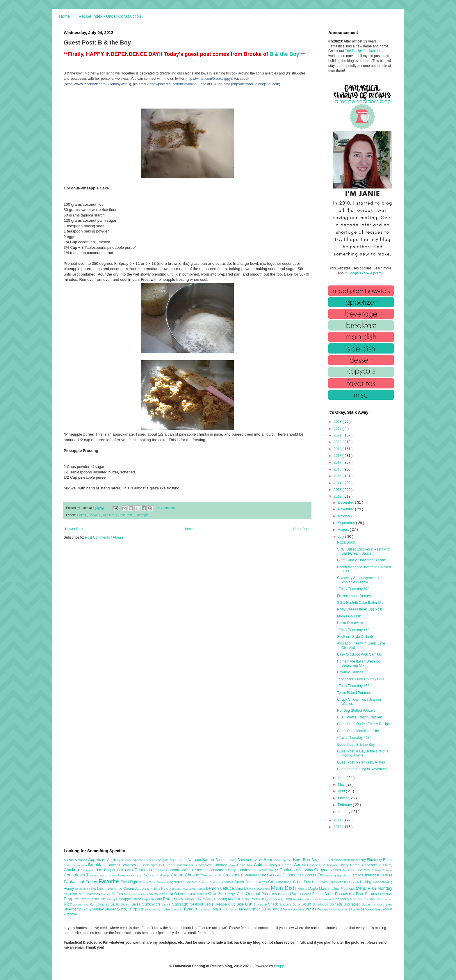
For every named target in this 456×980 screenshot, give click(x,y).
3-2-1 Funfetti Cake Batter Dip (360, 603)
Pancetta (284, 894)
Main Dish (284, 888)
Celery (344, 865)
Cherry (388, 865)
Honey (69, 889)
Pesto (85, 899)
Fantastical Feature (377, 875)
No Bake (156, 894)
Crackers (112, 875)
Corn (338, 870)
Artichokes (151, 860)
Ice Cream (126, 889)
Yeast (378, 909)
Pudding (208, 899)
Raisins (307, 899)
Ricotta (79, 904)
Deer (279, 875)
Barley (233, 860)
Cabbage (221, 865)
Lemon (213, 888)
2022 (338, 429)
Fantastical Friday (81, 882)
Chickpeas (88, 870)
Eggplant (344, 875)
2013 (338, 490)
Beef (298, 860)
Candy (273, 865)
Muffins (118, 894)
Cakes (82, 515)
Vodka (300, 909)
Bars (242, 860)
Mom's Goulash (349, 616)
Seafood (197, 904)
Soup (307, 904)
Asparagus (178, 860)
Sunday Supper (104, 909)
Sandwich (152, 904)
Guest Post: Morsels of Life (358, 731)
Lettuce (228, 888)
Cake (233, 865)
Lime (240, 889)
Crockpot (232, 875)
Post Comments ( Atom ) (104, 537)
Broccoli (115, 865)
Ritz (87, 904)
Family (356, 875)
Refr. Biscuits (372, 899)
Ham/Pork (328, 882)
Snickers (286, 904)
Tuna (233, 909)
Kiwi (186, 889)
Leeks (201, 889)
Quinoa (287, 899)
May (342, 784)
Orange (231, 894)
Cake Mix (245, 865)
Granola (228, 882)
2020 (338, 442)
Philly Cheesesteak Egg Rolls (360, 609)
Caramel (286, 865)
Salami (126, 904)
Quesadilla (273, 899)
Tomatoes (205, 909)
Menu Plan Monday (374, 888)
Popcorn (148, 899)
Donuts (311, 875)
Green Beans (246, 882)
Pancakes (270, 894)
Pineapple (141, 515)
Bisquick (345, 860)
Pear (352, 894)
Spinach (336, 904)
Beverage (319, 860)
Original (254, 894)
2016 (338, 469)
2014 (338, 483)
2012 (338, 496)
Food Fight (130, 882)
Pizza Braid (346, 542)
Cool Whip (305, 870)
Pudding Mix (224, 899)
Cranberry (126, 875)
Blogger (280, 966)
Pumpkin (258, 899)
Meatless (348, 889)
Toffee (167, 909)
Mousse (106, 894)
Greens (263, 882)
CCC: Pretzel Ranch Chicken (360, 717)
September (347, 523)
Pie (104, 899)
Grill (272, 882)
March (343, 798)
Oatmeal (181, 894)
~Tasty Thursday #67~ (354, 738)
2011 (338, 820)
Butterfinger (186, 865)
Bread (388, 860)
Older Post (301, 529)
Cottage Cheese (382, 870)
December (347, 503)
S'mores (104, 904)
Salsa (137, 904)
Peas (361, 894)
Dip (302, 875)
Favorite (110, 881)
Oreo (241, 894)
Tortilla (217, 909)
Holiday (367, 882)
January (345, 812)
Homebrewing (383, 882)
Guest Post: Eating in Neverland (362, 769)
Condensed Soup (223, 870)
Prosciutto (194, 899)
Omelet (203, 894)
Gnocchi (192, 882)
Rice (69, 904)
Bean (269, 860)
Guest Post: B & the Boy (356, 745)
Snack (274, 904)
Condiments (248, 870)
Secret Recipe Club (221, 904)
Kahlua (156, 889)
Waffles (311, 909)
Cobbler (161, 870)
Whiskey (351, 909)
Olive (193, 894)
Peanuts (342, 894)
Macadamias (262, 889)
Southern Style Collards (355, 637)
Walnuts (323, 909)
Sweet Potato (153, 909)
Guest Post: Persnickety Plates (361, 762)
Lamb (193, 889)
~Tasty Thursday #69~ (354, 630)
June (342, 778)
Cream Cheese (186, 875)
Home (64, 16)
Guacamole (284, 882)
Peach (307, 894)
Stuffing (87, 909)
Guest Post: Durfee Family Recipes (364, 724)
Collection (200, 870)
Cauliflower (330, 865)
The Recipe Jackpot (361, 51)
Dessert (109, 515)
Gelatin (162, 882)
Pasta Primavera (350, 623)
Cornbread (350, 870)
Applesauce (125, 860)
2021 (338, 435)
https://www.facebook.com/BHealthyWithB (97, 84)
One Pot (217, 894)
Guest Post (124, 515)
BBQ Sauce (255, 860)
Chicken (72, 870)
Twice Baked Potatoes (354, 693)
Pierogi (112, 899)
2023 (338, 422)
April (342, 791)
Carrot (300, 865)
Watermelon (337, 909)
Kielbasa (176, 889)
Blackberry (359, 860)
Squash (368, 904)
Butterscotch (204, 865)
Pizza (137, 899)
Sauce (166, 904)
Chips (130, 870)
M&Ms (249, 889)
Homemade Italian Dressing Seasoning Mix (359, 663)
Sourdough (321, 904)
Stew (389, 904)
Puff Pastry (243, 899)
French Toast (148, 882)
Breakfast (98, 865)
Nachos (144, 894)
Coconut (95, 515)
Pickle (96, 899)
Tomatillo (177, 909)
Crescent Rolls (212, 875)
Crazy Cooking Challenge (152, 875)
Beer (307, 860)
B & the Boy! (285, 54)
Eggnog (332, 875)
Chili (121, 870)
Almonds (81, 860)
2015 (338, 476)
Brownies (130, 865)
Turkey (243, 909)
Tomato (191, 909)
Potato (170, 899)
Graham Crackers (210, 882)
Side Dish (245, 904)
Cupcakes (267, 875)
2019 (338, 449)
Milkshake (71, 894)
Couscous (99, 875)
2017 (338, 462)
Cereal (356, 865)
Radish (298, 899)
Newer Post (74, 529)
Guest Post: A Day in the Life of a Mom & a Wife (363, 753)
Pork (159, 899)
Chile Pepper (106, 870)
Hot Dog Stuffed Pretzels (356, 711)
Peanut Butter (324, 894)
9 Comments (166, 508)
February (345, 805)
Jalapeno (143, 889)
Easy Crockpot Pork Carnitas (359, 654)
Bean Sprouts (284, 860)
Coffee (186, 870)
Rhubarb (387, 899)
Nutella (168, 894)
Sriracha (380, 904)
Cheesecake (373, 865)
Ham (316, 882)
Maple (314, 889)
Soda (297, 904)
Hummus (111, 889)
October (345, 516)
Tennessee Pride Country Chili (360, 679)
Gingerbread (176, 882)
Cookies (288, 870)
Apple (112, 860)
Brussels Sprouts (150, 865)
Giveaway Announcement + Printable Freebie (358, 580)
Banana (222, 860)
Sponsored (353, 904)
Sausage (181, 904)
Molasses (94, 894)
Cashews (314, 865)
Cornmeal (364, 870)
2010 (338, 827)
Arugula (164, 860)
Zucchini (70, 914)
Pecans (372, 894)
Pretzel (182, 899)
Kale (165, 889)
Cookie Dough (269, 870)
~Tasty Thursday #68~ (354, 686)
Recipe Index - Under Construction (110, 16)
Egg (322, 875)
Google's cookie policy (365, 273)
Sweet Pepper (131, 909)
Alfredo (69, 860)
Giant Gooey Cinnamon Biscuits (362, 560)
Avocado (195, 860)
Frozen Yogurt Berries (354, 596)
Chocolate (145, 870)
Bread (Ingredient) (76, 865)
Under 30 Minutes (266, 909)
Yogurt (387, 909)
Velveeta (290, 909)
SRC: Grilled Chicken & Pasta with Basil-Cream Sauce (364, 551)
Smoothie (261, 904)
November (347, 509)
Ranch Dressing (323, 899)
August (344, 530)
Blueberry (375, 860)
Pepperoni (385, 894)
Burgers (170, 865)
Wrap (369, 909)
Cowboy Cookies (350, 672)
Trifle (226, 909)
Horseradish (83, 889)
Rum (93, 904)
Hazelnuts (344, 882)
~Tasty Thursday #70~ (354, 589)
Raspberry (342, 899)
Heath (356, 882)
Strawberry (73, 909)
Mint (83, 894)
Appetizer (98, 860)
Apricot (138, 860)
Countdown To (78, 875)
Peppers (72, 899)
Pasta (296, 894)
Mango (303, 889)
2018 (338, 456)
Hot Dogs (98, 889)
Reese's (356, 899)
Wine (361, 909)
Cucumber (250, 875)
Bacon (209, 860)
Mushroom (131, 894)
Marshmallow (330, 889)
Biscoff (333, 860)
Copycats (324, 870)
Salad (115, 904)
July (342, 537)
